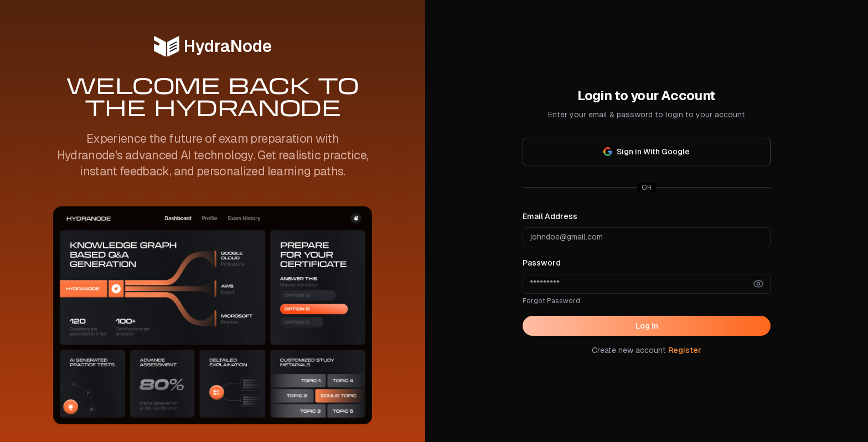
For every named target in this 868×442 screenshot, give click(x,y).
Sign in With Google (647, 152)
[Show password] (758, 284)
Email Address (550, 216)
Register (685, 350)
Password (542, 263)
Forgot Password (551, 301)
